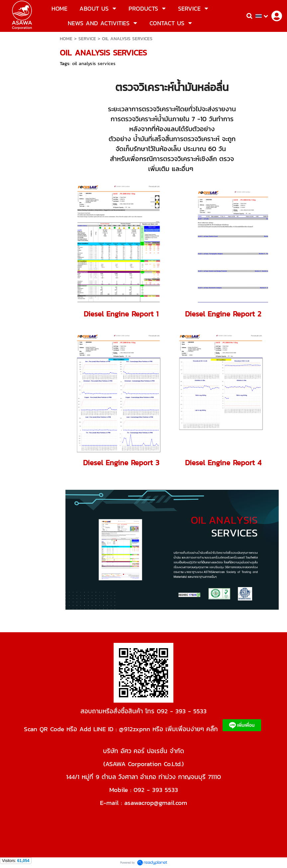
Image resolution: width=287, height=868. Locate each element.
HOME (66, 39)
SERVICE (87, 39)
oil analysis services (94, 64)
